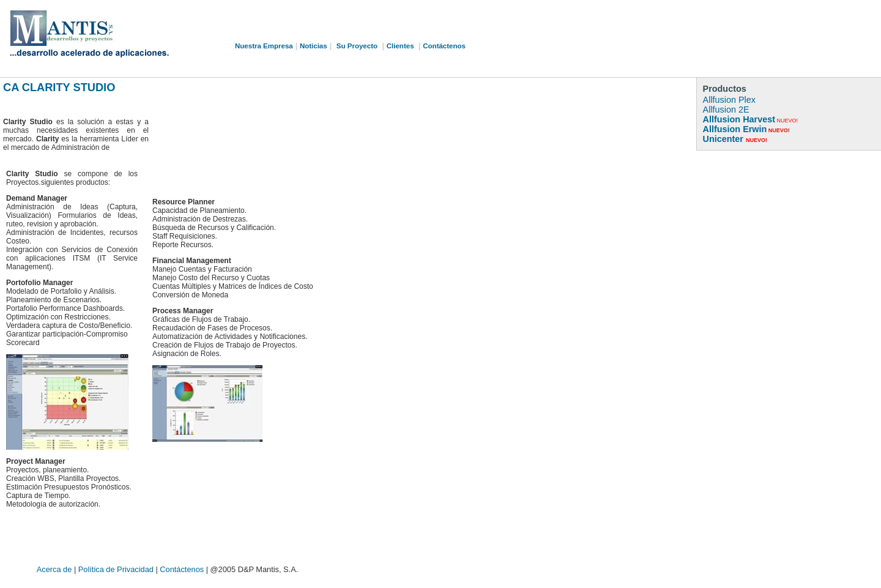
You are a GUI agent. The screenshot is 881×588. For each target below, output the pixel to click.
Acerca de (55, 569)
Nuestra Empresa (264, 46)
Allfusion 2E (726, 110)
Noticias (314, 46)
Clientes (400, 46)
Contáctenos (444, 46)
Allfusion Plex (729, 100)
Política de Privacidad (117, 569)
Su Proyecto (357, 46)
